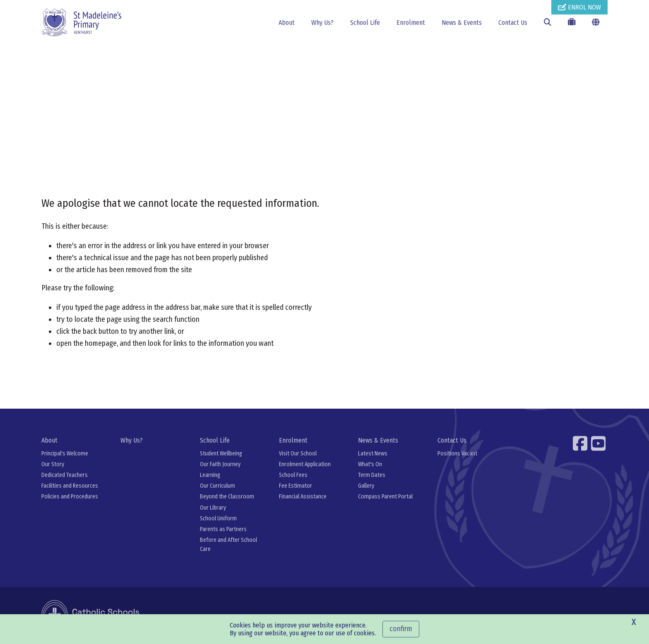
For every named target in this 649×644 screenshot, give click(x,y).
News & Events (462, 23)
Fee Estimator (296, 486)
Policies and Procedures (70, 497)
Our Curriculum (218, 486)
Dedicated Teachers (65, 475)
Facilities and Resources (70, 486)
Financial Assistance (303, 497)
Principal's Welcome (65, 454)
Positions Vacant (457, 454)
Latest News (373, 454)
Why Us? (322, 23)
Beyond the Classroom (227, 497)
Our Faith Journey (220, 464)
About (287, 23)
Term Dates (372, 475)
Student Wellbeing (221, 454)
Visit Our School (298, 454)
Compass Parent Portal (385, 497)
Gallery (366, 486)
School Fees (293, 475)
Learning (210, 475)
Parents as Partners (223, 529)
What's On (370, 464)
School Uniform (218, 518)
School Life (365, 23)
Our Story (53, 464)
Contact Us (513, 23)
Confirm (401, 629)
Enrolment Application (305, 464)
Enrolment (411, 23)
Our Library (213, 508)
